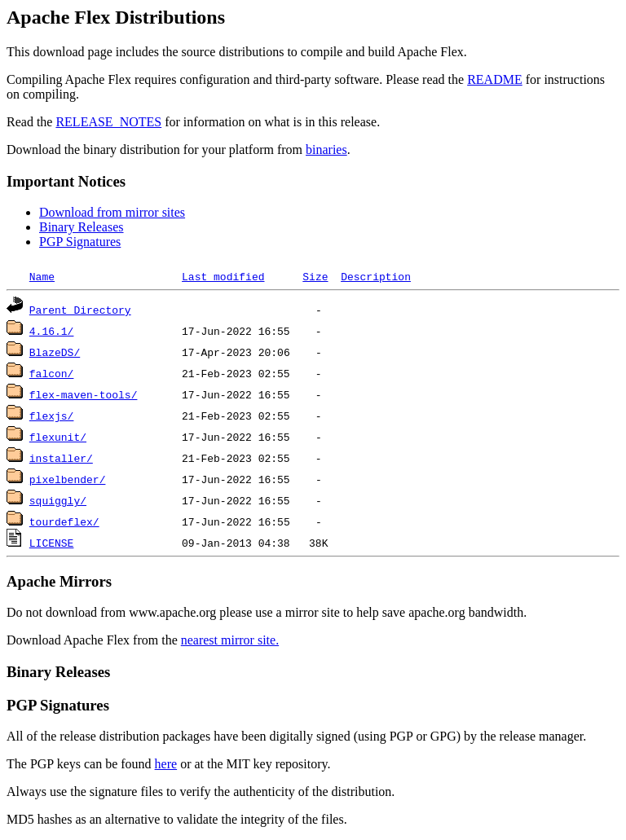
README (495, 79)
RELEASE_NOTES (108, 122)
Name (42, 276)
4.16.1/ (52, 331)
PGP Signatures (80, 242)
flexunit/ (58, 437)
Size (315, 276)
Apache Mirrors (59, 581)
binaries (326, 150)
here (166, 764)
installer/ (61, 458)
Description (376, 276)
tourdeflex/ (64, 521)
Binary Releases (82, 227)
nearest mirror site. (230, 640)
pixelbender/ (68, 479)
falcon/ (52, 373)
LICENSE (52, 543)
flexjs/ (52, 416)
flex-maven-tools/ (84, 394)
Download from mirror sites (112, 212)
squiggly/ (58, 500)
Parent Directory (80, 310)
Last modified (223, 276)
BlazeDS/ (55, 352)
